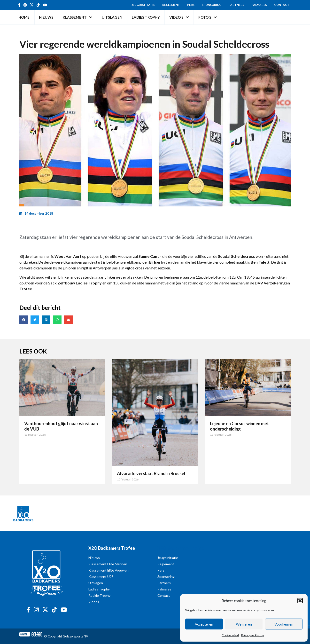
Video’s (179, 17)
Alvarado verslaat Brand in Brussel (151, 473)
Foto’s (208, 17)
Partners (236, 5)
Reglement (171, 5)
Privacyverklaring (252, 635)
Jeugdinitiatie (143, 5)
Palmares (259, 5)
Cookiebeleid (230, 635)
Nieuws (46, 17)
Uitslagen (112, 17)
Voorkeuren (284, 624)
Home (24, 17)
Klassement (77, 17)
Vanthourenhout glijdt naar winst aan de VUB (61, 426)
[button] (300, 601)
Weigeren (244, 624)
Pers (191, 5)
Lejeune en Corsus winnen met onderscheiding (239, 426)
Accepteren (204, 624)
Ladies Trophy (146, 17)
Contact (282, 5)
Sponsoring (212, 5)
